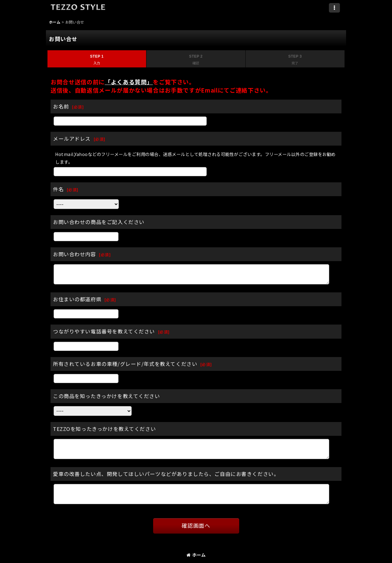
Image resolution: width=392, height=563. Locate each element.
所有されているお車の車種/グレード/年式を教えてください (125, 364)
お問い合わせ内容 (75, 254)
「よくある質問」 (129, 82)
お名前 (61, 106)
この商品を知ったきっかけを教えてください (107, 396)
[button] (334, 8)
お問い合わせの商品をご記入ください (99, 222)
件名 (58, 189)
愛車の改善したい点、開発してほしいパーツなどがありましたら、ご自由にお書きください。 (166, 474)
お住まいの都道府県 (77, 299)
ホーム (196, 555)
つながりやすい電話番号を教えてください (104, 331)
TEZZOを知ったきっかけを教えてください (104, 429)
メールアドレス (72, 139)
